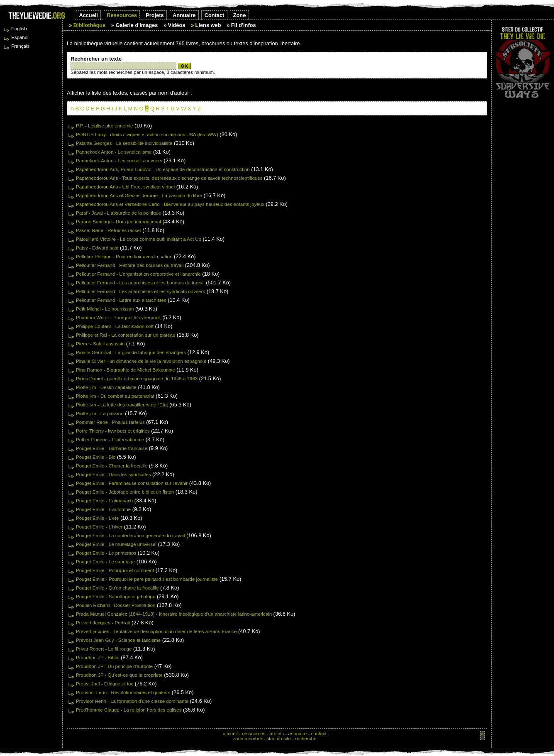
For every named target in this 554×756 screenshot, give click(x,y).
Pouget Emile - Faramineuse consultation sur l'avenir (132, 483)
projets (277, 734)
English (19, 29)
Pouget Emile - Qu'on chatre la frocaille (117, 588)
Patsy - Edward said (97, 248)
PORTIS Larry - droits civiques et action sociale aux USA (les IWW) (147, 135)
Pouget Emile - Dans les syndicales (113, 475)
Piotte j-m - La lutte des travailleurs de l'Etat (122, 405)
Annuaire (184, 15)
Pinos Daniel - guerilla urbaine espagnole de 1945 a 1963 (137, 379)
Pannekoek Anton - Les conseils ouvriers (119, 161)
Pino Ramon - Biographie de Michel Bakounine (126, 370)
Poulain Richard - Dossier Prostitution (116, 605)
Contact (215, 15)
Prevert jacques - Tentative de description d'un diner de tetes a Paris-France (156, 631)
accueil (230, 734)
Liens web (208, 25)
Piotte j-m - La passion (100, 413)
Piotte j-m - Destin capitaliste (106, 387)
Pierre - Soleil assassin (100, 344)
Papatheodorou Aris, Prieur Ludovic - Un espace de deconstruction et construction (163, 169)
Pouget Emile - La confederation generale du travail (130, 536)
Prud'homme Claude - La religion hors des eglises (129, 710)
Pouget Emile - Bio (96, 457)
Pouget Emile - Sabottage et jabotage (116, 597)
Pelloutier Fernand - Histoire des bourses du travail (130, 265)
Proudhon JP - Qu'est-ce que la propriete (119, 675)
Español (20, 37)
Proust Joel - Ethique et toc (105, 684)
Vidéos (177, 25)
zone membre (247, 739)
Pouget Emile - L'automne (103, 509)
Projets (155, 15)
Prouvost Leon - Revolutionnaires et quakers (123, 692)
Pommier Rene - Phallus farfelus (110, 422)
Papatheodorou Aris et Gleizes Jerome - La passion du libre (139, 196)
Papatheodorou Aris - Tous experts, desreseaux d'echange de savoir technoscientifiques (169, 178)
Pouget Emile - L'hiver (99, 527)
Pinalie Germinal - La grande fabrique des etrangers (131, 352)
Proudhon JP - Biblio (98, 658)
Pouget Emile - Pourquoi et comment (115, 570)
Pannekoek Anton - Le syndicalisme (114, 152)
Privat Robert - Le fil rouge (104, 649)
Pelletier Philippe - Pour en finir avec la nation (124, 257)
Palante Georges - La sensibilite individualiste (124, 143)
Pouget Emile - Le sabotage (105, 562)
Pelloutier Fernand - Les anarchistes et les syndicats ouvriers (140, 291)
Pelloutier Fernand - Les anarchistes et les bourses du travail (140, 283)
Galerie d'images (137, 25)
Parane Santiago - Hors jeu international (118, 222)
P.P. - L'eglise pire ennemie (105, 126)
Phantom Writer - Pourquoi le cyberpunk (118, 318)
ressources (254, 734)
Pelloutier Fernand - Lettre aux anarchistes (121, 300)
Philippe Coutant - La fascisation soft (115, 326)
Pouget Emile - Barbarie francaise (112, 448)
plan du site (279, 739)
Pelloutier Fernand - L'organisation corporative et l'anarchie (138, 274)
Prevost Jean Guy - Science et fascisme (118, 640)
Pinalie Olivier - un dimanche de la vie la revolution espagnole (141, 361)
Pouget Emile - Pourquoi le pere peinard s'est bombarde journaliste (147, 579)
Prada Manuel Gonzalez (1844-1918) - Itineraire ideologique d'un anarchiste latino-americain (174, 614)
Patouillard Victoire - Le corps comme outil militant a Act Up (139, 239)
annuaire (297, 734)
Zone (240, 15)
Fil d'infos (244, 25)
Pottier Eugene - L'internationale (110, 440)
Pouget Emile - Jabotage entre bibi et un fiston (125, 492)
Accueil (88, 15)
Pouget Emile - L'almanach (104, 501)
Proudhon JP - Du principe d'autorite (114, 666)
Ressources (122, 15)
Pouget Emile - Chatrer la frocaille (112, 466)
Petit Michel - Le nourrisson (105, 309)
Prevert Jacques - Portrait (103, 623)
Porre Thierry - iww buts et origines (113, 431)
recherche (306, 739)
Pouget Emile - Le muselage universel (116, 544)
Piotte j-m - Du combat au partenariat (115, 396)
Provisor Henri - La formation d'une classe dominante (132, 701)
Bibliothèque (90, 25)
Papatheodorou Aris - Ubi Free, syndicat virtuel (125, 187)
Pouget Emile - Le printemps (106, 553)
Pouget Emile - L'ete (97, 518)
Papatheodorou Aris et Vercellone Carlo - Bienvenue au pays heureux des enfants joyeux (170, 204)
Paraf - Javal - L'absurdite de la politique (118, 213)
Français (20, 46)
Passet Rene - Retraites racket (109, 230)
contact (318, 734)
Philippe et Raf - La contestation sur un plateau (126, 335)
